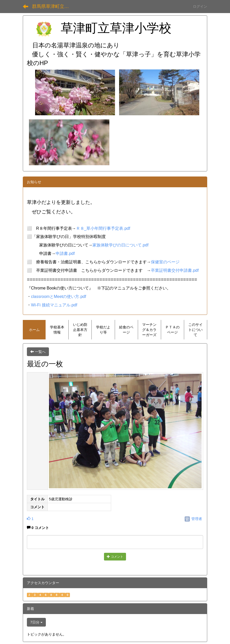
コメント (115, 557)
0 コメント (38, 528)
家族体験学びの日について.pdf (121, 245)
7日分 (36, 622)
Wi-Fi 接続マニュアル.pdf (54, 305)
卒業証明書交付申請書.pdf (175, 270)
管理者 (193, 519)
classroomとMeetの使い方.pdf (59, 297)
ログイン (200, 6)
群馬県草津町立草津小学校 (54, 6)
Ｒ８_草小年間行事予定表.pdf (103, 228)
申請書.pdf (65, 253)
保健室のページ (165, 262)
